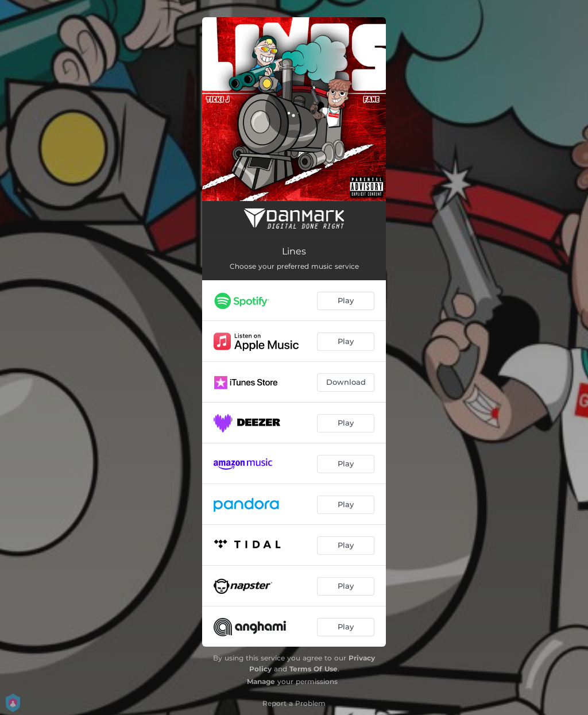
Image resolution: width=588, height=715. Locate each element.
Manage (261, 681)
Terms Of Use (314, 669)
